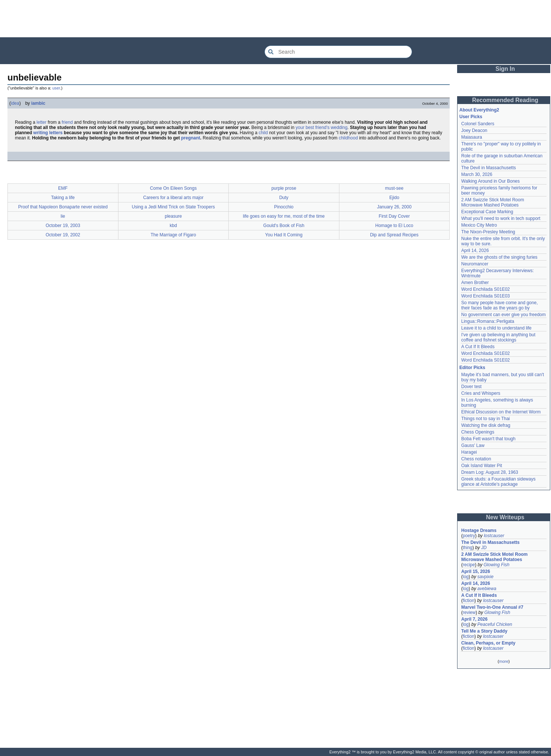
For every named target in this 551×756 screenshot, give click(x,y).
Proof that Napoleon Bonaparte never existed (63, 207)
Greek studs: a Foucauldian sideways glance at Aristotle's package (498, 482)
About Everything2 (479, 110)
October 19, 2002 (63, 235)
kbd (173, 226)
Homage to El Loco (394, 226)
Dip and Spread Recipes (394, 235)
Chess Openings (478, 432)
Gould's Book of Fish (284, 226)
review (469, 612)
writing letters (48, 133)
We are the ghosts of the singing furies (499, 257)
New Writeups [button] (505, 517)
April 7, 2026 (474, 619)
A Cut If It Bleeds (478, 347)
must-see (394, 188)
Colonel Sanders (478, 124)
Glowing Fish (496, 565)
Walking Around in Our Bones (490, 181)
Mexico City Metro (479, 225)
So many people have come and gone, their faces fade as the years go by (499, 305)
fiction (468, 601)
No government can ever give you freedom (503, 315)
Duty (284, 198)
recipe (469, 565)
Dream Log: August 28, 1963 (490, 472)
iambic (38, 103)
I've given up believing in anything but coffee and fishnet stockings (498, 337)
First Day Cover (394, 216)
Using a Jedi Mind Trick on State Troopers (173, 207)
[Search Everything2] (338, 52)
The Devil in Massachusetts (489, 168)
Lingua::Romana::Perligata (488, 321)
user (56, 88)
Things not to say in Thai (486, 419)
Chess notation (476, 459)
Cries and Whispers (481, 393)
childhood (348, 138)
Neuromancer (475, 264)
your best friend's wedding (322, 127)
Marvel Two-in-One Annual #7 (492, 607)
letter (42, 122)
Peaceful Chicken (495, 624)
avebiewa (487, 589)
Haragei (469, 452)
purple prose (284, 188)
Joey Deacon (474, 130)
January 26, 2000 (394, 207)
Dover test (471, 387)
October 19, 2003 (63, 226)
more (503, 661)
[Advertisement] (276, 19)
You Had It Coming (284, 235)
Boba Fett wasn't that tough (488, 439)
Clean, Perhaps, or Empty (488, 643)
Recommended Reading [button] (505, 100)
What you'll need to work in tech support (501, 218)
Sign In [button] (505, 69)
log (466, 577)
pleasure (173, 216)
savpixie (485, 577)
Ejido (394, 198)
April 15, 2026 (476, 571)
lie (63, 216)
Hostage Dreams (479, 530)
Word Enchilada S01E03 (486, 296)
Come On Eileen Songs (173, 188)
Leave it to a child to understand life (496, 328)
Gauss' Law (473, 445)
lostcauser (494, 536)
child (263, 133)
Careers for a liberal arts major (173, 198)
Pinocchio (284, 207)
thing (468, 548)
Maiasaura (472, 137)
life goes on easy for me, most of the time (284, 216)
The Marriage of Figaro (173, 235)
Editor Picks (472, 368)
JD (484, 548)
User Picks (471, 117)
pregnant (191, 138)
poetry (469, 536)
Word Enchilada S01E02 (486, 289)
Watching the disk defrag (486, 425)
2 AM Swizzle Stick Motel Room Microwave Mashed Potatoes (493, 202)
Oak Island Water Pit (482, 466)
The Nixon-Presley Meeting (488, 232)
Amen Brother (475, 283)
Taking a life (63, 198)
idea (15, 103)
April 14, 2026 (475, 251)
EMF (63, 188)
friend (67, 122)
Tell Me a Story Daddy (484, 631)
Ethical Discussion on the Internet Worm (501, 412)
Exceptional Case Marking (487, 212)
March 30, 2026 (477, 174)
